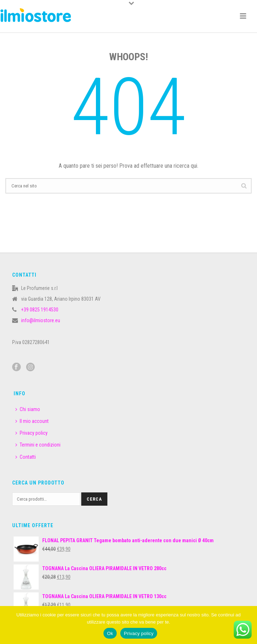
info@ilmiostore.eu (41, 320)
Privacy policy (31, 433)
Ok (110, 633)
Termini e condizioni (38, 445)
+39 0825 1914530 (40, 310)
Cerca (94, 499)
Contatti (26, 457)
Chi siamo (28, 409)
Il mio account (32, 421)
